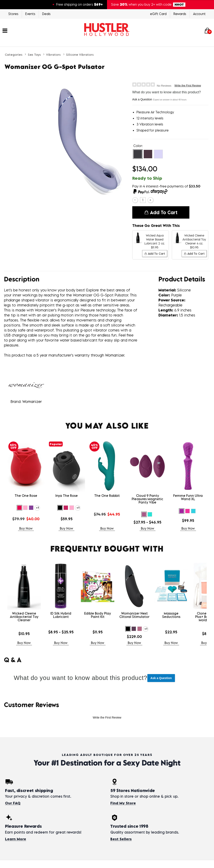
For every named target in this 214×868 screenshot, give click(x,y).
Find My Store (123, 803)
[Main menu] (5, 30)
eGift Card (158, 14)
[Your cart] (207, 30)
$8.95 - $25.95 (61, 632)
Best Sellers (121, 839)
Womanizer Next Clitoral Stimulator (134, 615)
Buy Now (26, 528)
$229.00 (134, 637)
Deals (46, 14)
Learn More (16, 839)
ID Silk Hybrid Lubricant (61, 615)
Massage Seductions (171, 615)
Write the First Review (188, 85)
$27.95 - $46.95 (147, 522)
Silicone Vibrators (80, 54)
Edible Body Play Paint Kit (98, 615)
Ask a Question (142, 99)
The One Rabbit (107, 496)
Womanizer (32, 402)
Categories (14, 54)
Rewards (180, 14)
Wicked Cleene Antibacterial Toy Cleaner (24, 617)
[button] (138, 154)
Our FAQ (13, 803)
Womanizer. (115, 355)
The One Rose (26, 496)
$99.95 (188, 521)
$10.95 (24, 634)
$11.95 (98, 632)
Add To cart (161, 213)
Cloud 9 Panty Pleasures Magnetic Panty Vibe (147, 499)
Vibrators (53, 54)
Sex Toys (34, 54)
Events (30, 14)
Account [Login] (199, 14)
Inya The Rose (67, 496)
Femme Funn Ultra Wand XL (188, 497)
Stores (13, 14)
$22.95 (171, 632)
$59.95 (67, 519)
